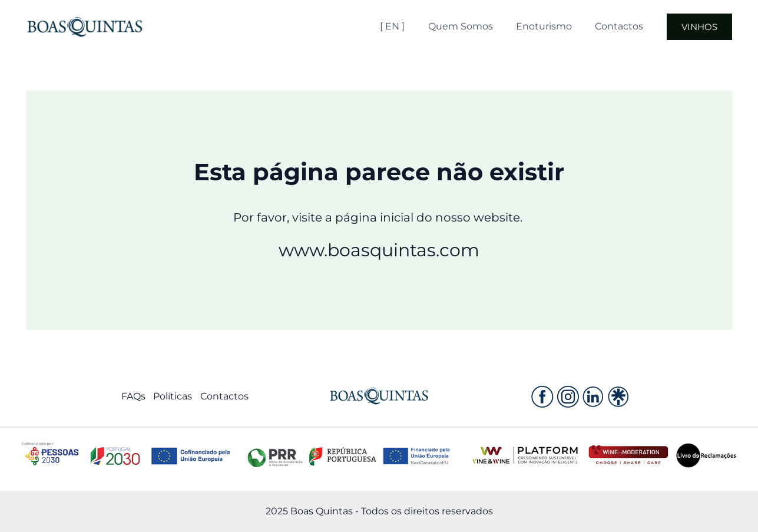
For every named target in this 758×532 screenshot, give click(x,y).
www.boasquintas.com (379, 250)
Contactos (630, 26)
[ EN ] (416, 26)
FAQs (132, 397)
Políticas (173, 397)
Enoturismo (559, 26)
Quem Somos (480, 26)
